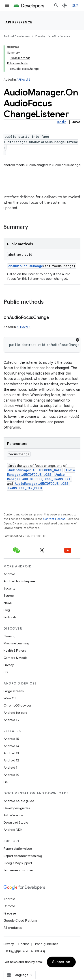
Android (9, 574)
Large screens (14, 691)
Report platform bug (18, 849)
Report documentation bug (23, 856)
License (24, 944)
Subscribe (61, 962)
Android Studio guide (19, 801)
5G (6, 672)
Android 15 (11, 739)
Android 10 (11, 775)
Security (9, 588)
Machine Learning (16, 643)
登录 (76, 5)
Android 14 (11, 746)
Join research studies (18, 870)
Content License (54, 519)
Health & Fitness (15, 650)
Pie (6, 782)
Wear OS (10, 698)
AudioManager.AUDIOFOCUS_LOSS (41, 472)
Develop (41, 36)
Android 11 (11, 768)
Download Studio (16, 822)
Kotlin (62, 122)
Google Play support (18, 863)
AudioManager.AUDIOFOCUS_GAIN (35, 470)
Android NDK (13, 830)
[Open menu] (7, 5)
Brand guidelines (46, 944)
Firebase (10, 913)
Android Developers (17, 36)
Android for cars (15, 713)
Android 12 (11, 760)
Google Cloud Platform (20, 921)
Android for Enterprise (19, 581)
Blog (7, 610)
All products (13, 928)
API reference (19, 22)
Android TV (12, 720)
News (8, 603)
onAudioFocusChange (26, 266)
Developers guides (17, 808)
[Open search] (56, 5)
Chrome (9, 906)
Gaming (10, 636)
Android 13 (11, 753)
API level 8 (24, 80)
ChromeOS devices (17, 705)
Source (9, 596)
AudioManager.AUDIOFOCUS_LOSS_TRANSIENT (39, 477)
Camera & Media (16, 658)
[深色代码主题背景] (78, 340)
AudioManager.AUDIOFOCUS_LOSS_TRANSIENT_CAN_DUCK (39, 486)
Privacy (9, 665)
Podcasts (10, 617)
